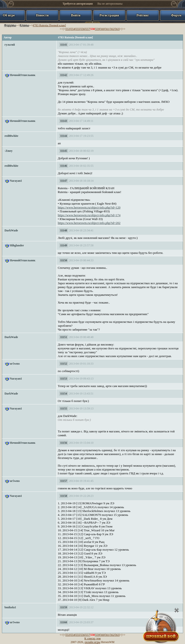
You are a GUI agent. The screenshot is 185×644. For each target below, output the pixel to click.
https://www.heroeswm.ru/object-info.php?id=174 (89, 215)
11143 (64, 121)
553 (68, 29)
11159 (64, 607)
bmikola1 (10, 607)
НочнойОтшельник (23, 75)
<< (61, 29)
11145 (64, 151)
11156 (64, 443)
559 (97, 29)
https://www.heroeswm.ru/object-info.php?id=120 (89, 207)
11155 (64, 409)
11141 (64, 45)
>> (124, 29)
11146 (64, 166)
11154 (64, 394)
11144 (64, 136)
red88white (11, 136)
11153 (64, 379)
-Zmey (9, 151)
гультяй (10, 45)
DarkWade (11, 230)
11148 (64, 230)
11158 (64, 496)
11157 (64, 481)
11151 (64, 337)
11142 (64, 75)
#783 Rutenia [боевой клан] (49, 25)
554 (73, 29)
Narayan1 (16, 181)
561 (107, 29)
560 (102, 29)
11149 (64, 245)
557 (88, 29)
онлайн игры (92, 642)
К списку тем (92, 638)
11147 (64, 181)
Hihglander (17, 245)
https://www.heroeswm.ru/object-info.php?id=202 (89, 223)
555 (78, 29)
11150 (64, 260)
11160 (64, 622)
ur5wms (15, 364)
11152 (64, 364)
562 (112, 29)
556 (83, 29)
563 (117, 29)
